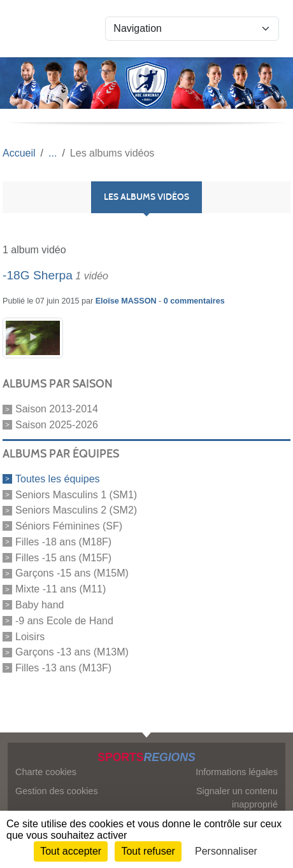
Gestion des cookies (57, 791)
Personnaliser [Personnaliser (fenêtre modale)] (226, 851)
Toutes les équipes (58, 479)
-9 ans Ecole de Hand (64, 621)
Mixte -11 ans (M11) (61, 589)
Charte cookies (46, 772)
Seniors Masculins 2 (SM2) (76, 510)
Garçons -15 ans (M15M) (72, 573)
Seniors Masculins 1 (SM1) (76, 494)
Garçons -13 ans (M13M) (72, 652)
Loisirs (30, 636)
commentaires (197, 301)
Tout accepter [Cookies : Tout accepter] (71, 851)
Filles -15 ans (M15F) (63, 557)
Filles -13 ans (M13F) (63, 668)
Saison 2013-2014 (57, 409)
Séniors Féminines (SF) (69, 526)
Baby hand (40, 605)
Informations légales (237, 772)
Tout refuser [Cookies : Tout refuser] (148, 851)
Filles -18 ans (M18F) (63, 542)
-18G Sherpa (38, 275)
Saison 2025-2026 (57, 425)
